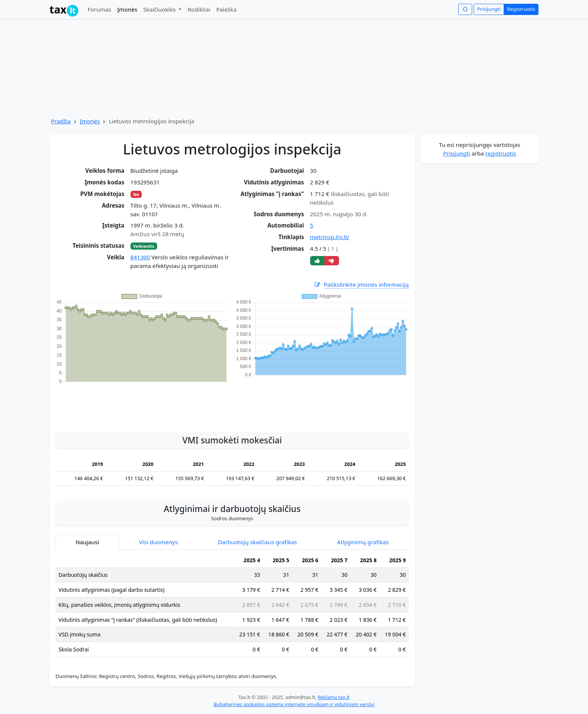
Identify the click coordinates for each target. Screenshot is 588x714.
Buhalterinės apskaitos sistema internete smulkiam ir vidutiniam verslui (294, 704)
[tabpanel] (232, 608)
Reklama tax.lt (334, 697)
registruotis (501, 153)
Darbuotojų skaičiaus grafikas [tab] (257, 542)
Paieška (226, 9)
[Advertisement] (232, 404)
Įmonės (127, 9)
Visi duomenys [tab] (158, 542)
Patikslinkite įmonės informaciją (361, 285)
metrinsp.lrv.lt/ (330, 237)
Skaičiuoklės (160, 9)
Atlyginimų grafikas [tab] (363, 542)
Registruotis (521, 9)
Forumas (99, 9)
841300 (140, 257)
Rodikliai (199, 9)
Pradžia (61, 121)
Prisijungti (489, 9)
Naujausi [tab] (87, 542)
